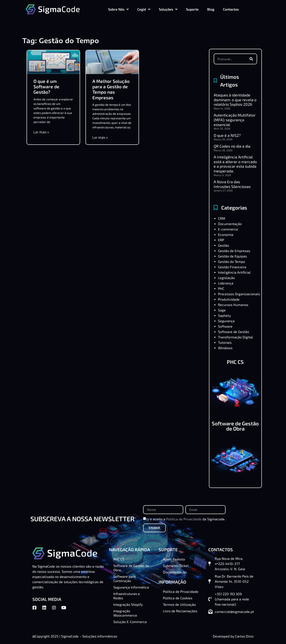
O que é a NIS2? (227, 135)
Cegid (144, 9)
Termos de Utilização (179, 604)
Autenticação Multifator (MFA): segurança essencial (235, 120)
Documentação (230, 224)
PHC (221, 288)
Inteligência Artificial (234, 272)
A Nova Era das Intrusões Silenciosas (232, 184)
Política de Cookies (178, 598)
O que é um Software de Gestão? (46, 86)
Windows (225, 348)
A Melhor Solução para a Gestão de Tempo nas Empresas (111, 89)
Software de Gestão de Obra (235, 426)
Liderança (226, 283)
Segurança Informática (131, 587)
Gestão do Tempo (231, 261)
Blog (211, 9)
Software (225, 326)
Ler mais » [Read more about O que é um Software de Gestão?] (41, 132)
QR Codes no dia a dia (232, 146)
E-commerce (228, 229)
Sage (222, 310)
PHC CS (235, 362)
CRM (222, 218)
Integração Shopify (128, 604)
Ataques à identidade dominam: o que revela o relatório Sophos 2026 (235, 100)
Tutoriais (225, 342)
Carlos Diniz (244, 636)
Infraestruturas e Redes (127, 596)
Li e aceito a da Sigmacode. (186, 519)
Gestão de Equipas (232, 256)
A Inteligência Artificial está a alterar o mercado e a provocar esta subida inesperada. (235, 164)
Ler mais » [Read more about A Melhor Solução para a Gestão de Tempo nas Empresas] (100, 137)
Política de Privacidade (184, 519)
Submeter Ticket (176, 566)
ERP (221, 240)
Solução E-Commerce (130, 622)
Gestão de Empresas (234, 251)
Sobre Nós (118, 9)
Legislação (226, 278)
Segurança (226, 321)
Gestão (224, 245)
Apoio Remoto (174, 559)
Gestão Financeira (232, 267)
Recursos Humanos (233, 305)
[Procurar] (251, 59)
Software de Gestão (234, 332)
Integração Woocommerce (125, 613)
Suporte (192, 9)
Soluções (168, 9)
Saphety (224, 315)
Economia (226, 234)
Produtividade (229, 299)
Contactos (231, 9)
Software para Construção (125, 578)
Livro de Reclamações (180, 611)
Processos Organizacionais (239, 294)
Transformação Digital (235, 337)
